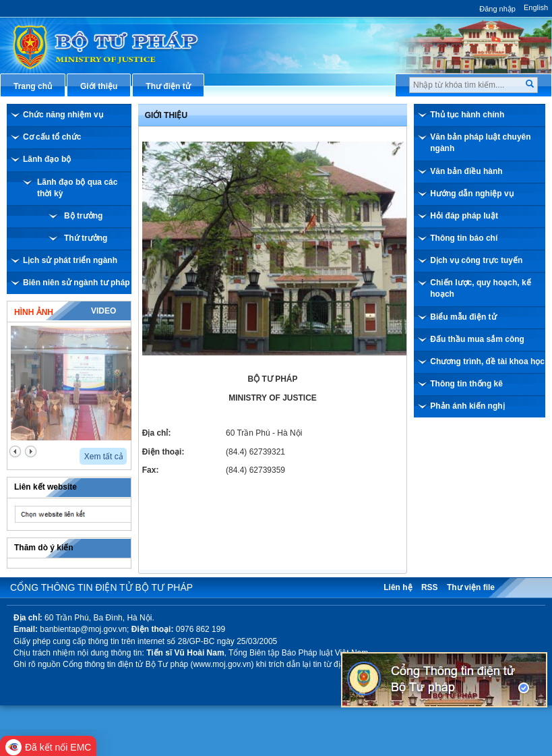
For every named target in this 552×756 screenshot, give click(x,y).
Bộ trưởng (83, 216)
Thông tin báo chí (464, 238)
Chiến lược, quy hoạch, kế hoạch (480, 288)
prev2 (15, 452)
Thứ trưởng (86, 238)
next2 (31, 452)
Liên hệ (398, 587)
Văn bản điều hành (466, 171)
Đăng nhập (497, 9)
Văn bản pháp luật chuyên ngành (480, 143)
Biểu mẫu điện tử (463, 317)
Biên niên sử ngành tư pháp (76, 283)
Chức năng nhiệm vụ (63, 115)
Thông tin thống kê (466, 384)
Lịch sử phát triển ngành (70, 260)
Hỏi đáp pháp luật (464, 216)
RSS (430, 587)
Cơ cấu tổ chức (52, 137)
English (536, 7)
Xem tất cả (104, 457)
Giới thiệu (166, 115)
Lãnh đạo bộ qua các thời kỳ (77, 188)
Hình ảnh (34, 312)
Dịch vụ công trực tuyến (476, 260)
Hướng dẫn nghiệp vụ (471, 194)
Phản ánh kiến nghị (467, 406)
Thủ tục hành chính (467, 115)
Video (103, 311)
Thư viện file (471, 587)
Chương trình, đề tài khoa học (487, 361)
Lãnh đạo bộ (47, 159)
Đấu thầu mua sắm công (477, 339)
